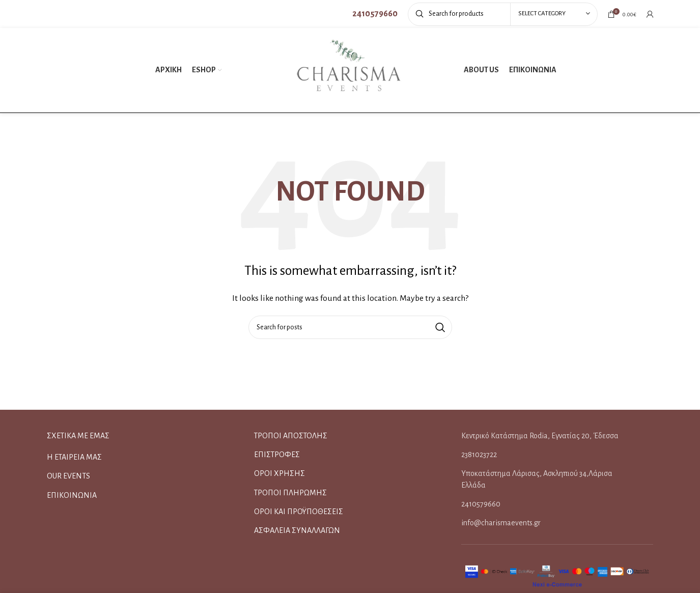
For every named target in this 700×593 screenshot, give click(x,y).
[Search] (503, 14)
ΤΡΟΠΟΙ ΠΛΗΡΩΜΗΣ (290, 493)
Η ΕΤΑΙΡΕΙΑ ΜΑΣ (74, 457)
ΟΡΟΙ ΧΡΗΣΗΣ (279, 473)
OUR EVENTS (68, 476)
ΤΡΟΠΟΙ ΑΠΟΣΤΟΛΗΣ (291, 436)
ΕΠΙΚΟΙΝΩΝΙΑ (72, 495)
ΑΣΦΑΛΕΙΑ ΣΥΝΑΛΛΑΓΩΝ (297, 530)
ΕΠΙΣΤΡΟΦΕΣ (277, 455)
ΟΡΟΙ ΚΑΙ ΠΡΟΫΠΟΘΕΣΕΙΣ (299, 512)
